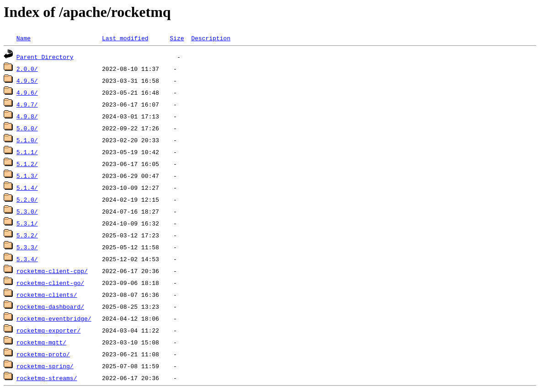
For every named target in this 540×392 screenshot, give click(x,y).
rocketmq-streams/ (47, 378)
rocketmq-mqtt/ (41, 342)
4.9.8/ (27, 116)
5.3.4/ (27, 259)
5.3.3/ (27, 247)
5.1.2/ (27, 164)
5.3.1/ (27, 223)
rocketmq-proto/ (43, 354)
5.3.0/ (27, 211)
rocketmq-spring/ (45, 366)
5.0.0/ (27, 128)
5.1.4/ (27, 188)
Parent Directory (45, 57)
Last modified (125, 38)
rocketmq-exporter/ (48, 330)
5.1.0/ (27, 140)
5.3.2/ (27, 235)
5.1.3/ (27, 176)
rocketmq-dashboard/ (50, 306)
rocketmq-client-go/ (50, 283)
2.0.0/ (27, 69)
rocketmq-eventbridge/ (54, 318)
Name (24, 38)
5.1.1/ (27, 152)
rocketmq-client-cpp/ (52, 271)
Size (177, 38)
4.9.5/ (27, 81)
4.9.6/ (27, 92)
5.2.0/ (27, 199)
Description (211, 38)
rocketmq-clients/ (47, 295)
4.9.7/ (27, 104)
